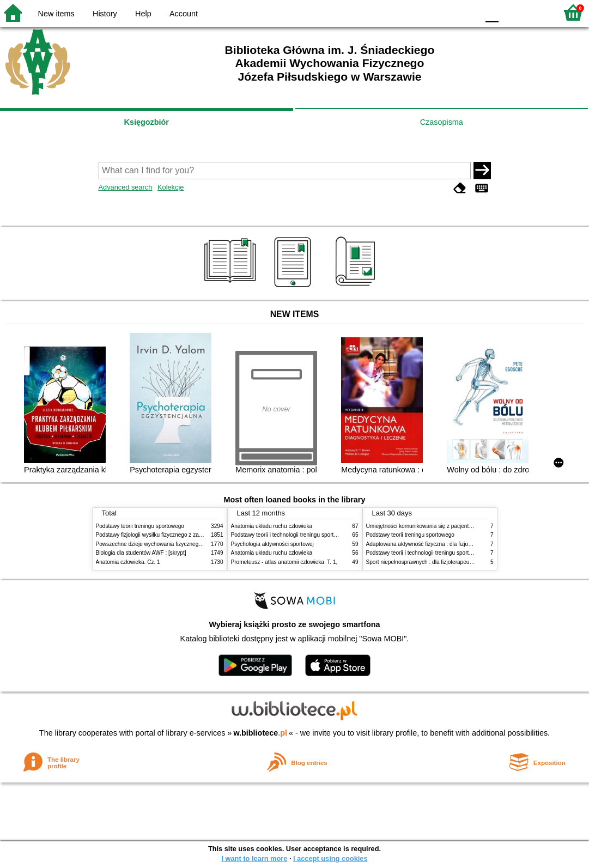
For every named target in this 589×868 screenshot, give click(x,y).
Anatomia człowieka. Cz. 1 (128, 562)
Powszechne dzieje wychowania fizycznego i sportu (159, 544)
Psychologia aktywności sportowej (272, 544)
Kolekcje (171, 187)
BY (467, 12)
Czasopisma (442, 122)
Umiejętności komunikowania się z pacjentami (422, 526)
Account (184, 14)
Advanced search (126, 187)
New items (56, 14)
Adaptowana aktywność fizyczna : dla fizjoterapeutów (431, 544)
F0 (492, 12)
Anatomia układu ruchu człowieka (272, 526)
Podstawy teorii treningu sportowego (140, 526)
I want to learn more (254, 858)
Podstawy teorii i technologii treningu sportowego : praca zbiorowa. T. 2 (317, 535)
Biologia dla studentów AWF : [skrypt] (141, 553)
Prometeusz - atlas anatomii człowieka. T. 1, (284, 562)
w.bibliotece (260, 733)
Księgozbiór (147, 122)
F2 (536, 12)
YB (444, 12)
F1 (511, 12)
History (105, 14)
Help (143, 14)
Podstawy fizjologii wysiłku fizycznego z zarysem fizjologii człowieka (178, 535)
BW (423, 12)
